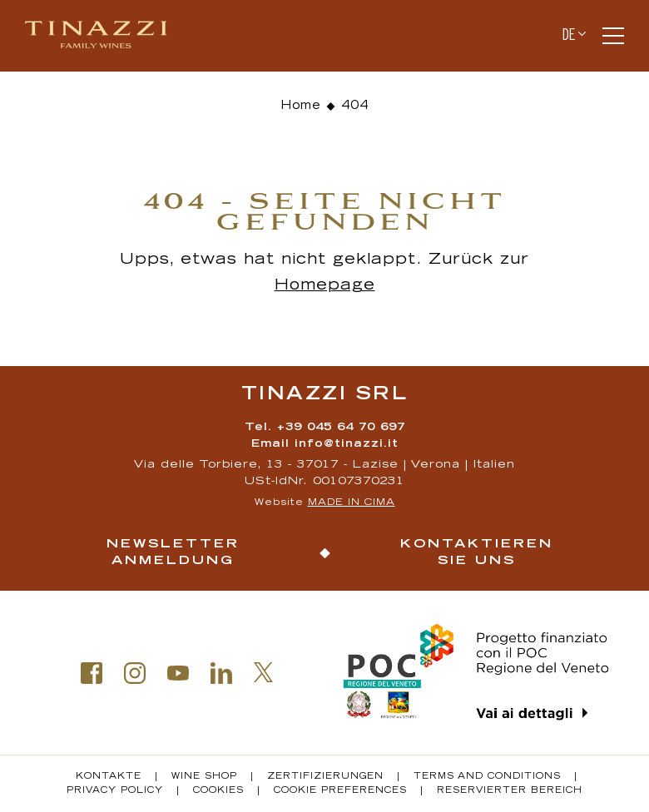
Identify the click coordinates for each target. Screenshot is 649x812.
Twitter (264, 672)
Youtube (178, 673)
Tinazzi (103, 36)
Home (301, 106)
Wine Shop (204, 777)
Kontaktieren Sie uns (477, 553)
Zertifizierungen (325, 777)
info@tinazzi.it (347, 445)
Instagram (135, 673)
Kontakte (109, 777)
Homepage (325, 286)
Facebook (92, 673)
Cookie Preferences (340, 791)
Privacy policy (115, 791)
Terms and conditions (487, 777)
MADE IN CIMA (352, 503)
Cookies (218, 791)
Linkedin (221, 673)
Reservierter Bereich (510, 791)
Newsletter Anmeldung (173, 553)
